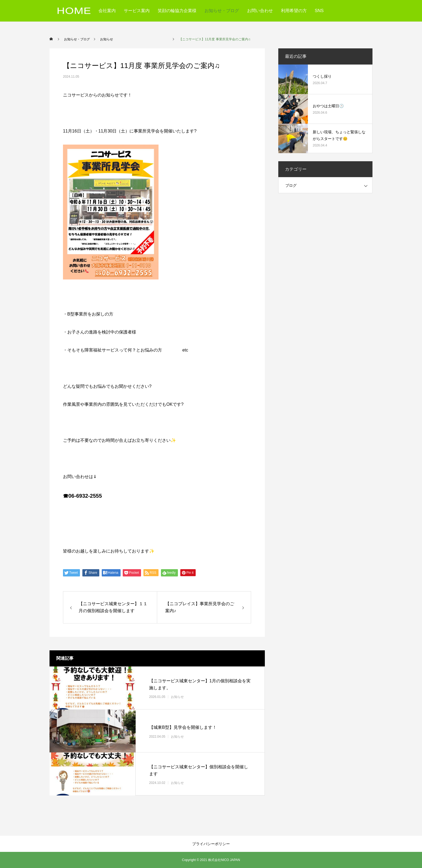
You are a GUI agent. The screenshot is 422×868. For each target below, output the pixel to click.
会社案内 (107, 11)
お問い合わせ (260, 11)
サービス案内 (137, 11)
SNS (319, 11)
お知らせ (205, 697)
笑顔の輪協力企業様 (177, 11)
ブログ (291, 185)
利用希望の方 (294, 11)
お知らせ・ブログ (222, 11)
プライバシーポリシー (211, 844)
